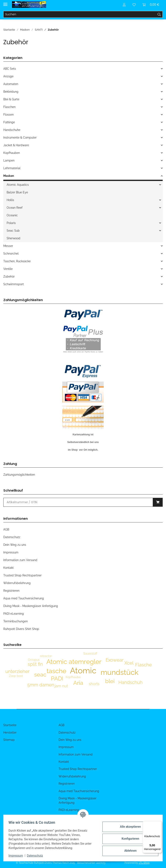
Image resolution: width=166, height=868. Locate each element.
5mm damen (41, 685)
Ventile (8, 269)
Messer (8, 246)
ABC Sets (10, 69)
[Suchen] (80, 14)
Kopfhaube (73, 677)
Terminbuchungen (16, 621)
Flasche (143, 665)
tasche (56, 671)
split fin (35, 664)
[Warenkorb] (151, 5)
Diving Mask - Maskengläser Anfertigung (31, 606)
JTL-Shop (144, 863)
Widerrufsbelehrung (17, 583)
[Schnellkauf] (78, 502)
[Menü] (159, 824)
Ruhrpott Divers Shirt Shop (21, 629)
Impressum (17, 856)
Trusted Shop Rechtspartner (22, 575)
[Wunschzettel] (134, 5)
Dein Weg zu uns (15, 545)
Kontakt (8, 568)
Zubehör (9, 277)
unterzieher (17, 671)
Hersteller (10, 733)
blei (110, 681)
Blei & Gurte (11, 99)
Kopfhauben (12, 153)
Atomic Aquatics (18, 185)
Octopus (34, 660)
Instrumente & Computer (20, 138)
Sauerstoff (90, 654)
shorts (94, 684)
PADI (57, 678)
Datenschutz (37, 856)
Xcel (129, 663)
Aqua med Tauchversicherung (24, 598)
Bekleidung (11, 92)
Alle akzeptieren (129, 827)
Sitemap (9, 740)
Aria (78, 683)
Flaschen (9, 107)
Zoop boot (16, 676)
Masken (9, 176)
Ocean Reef (15, 208)
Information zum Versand (20, 560)
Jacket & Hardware (16, 145)
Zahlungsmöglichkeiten (19, 475)
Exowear (115, 660)
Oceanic (12, 215)
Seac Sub (13, 231)
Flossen (8, 115)
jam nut (61, 686)
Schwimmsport (14, 284)
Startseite (10, 725)
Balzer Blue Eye (17, 192)
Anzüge (8, 76)
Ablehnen (129, 851)
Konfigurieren (129, 839)
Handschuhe (12, 130)
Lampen (9, 160)
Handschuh (131, 682)
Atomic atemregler (74, 662)
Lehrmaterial (12, 168)
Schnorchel (11, 254)
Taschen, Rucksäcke (17, 261)
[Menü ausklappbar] (5, 3)
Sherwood (13, 238)
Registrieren (11, 591)
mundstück (120, 672)
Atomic (83, 670)
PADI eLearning (14, 614)
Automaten (11, 84)
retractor (46, 656)
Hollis (10, 200)
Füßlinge (9, 122)
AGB (6, 529)
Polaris (11, 223)
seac (40, 675)
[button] (124, 5)
